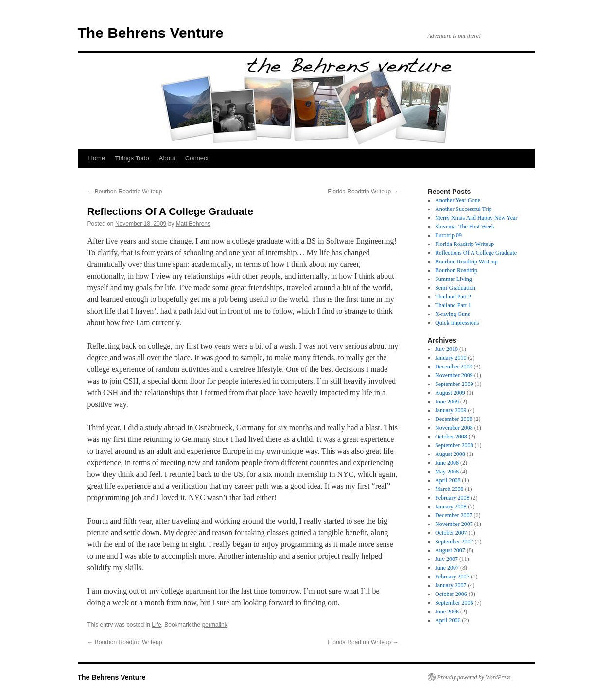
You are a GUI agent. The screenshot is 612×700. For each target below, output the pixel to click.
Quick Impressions (457, 323)
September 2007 (454, 542)
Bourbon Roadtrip (456, 270)
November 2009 (454, 375)
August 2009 (450, 393)
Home (97, 158)
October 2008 (451, 437)
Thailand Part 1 (453, 305)
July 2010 (446, 349)
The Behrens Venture (151, 33)
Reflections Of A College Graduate (476, 253)
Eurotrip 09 (448, 235)
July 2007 (446, 559)
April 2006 (448, 620)
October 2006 (451, 594)
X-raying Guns (453, 314)
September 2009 (454, 384)
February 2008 (452, 498)
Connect (197, 158)
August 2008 (450, 454)
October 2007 (451, 533)
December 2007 (454, 515)
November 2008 (454, 428)
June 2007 (447, 568)
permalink (215, 625)
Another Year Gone (458, 200)
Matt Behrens (193, 224)
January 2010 (451, 358)
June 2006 (447, 612)
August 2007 (450, 550)
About (167, 158)
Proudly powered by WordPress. (475, 677)
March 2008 (449, 489)
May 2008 (447, 472)
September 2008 (454, 445)
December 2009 (454, 367)
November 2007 (454, 524)
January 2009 (451, 410)
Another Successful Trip (463, 209)
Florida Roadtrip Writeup (363, 192)
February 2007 (452, 577)
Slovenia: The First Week (465, 227)
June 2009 (447, 402)
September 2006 (454, 603)
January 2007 (451, 585)
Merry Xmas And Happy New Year (476, 218)
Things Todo (132, 158)
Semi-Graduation (455, 288)
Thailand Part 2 (453, 297)
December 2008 (454, 419)
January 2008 (451, 507)
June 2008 (447, 463)
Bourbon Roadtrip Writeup (125, 192)
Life (156, 625)
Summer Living (454, 279)
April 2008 (448, 480)
